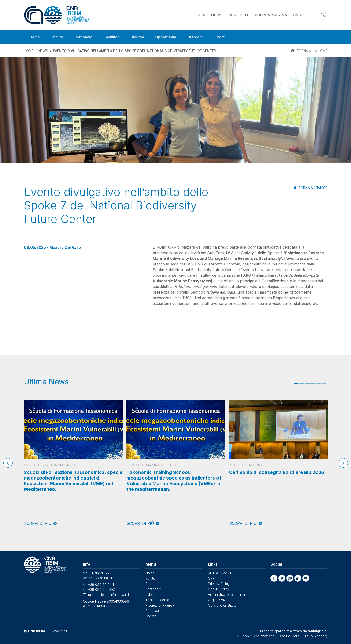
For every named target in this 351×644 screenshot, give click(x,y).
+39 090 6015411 (101, 585)
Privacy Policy (219, 584)
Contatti (238, 15)
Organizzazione (220, 600)
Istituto (58, 37)
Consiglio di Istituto (222, 605)
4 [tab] (313, 383)
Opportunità (170, 37)
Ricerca (140, 37)
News (217, 15)
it (309, 15)
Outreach (201, 37)
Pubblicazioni (156, 611)
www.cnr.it (59, 631)
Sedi (201, 15)
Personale (85, 37)
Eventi (227, 37)
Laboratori (153, 594)
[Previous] (8, 463)
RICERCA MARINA (270, 15)
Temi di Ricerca (157, 600)
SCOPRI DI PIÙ (40, 523)
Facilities (114, 37)
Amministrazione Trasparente (230, 594)
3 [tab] (307, 383)
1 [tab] (296, 383)
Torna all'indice (313, 188)
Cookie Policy (219, 589)
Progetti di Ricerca (160, 605)
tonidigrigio (317, 631)
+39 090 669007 (101, 590)
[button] (274, 578)
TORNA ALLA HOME (312, 51)
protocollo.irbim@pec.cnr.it (109, 594)
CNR (297, 15)
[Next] (343, 463)
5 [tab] (318, 383)
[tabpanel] (73, 463)
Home (35, 37)
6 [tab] (324, 383)
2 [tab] (302, 383)
